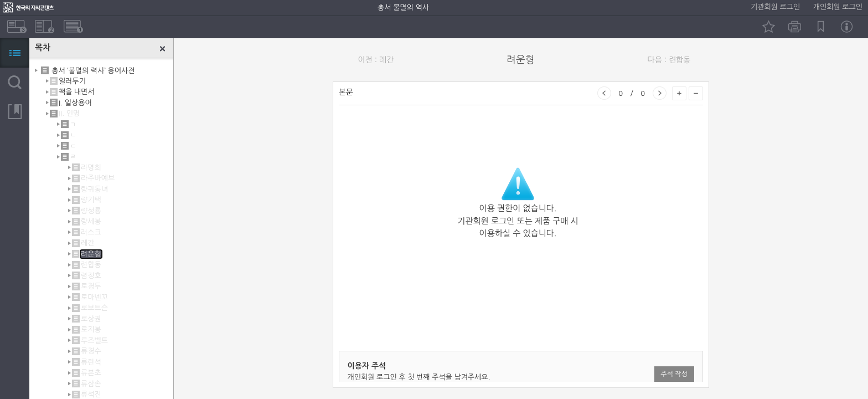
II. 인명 (69, 113)
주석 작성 (674, 374)
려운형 (91, 254)
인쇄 (795, 27)
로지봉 (91, 329)
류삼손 (91, 384)
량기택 (91, 200)
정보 (847, 27)
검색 (15, 82)
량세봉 (91, 221)
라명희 (91, 168)
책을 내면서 (77, 92)
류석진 (91, 394)
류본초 (91, 373)
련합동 (91, 265)
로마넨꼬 (94, 297)
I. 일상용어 (75, 103)
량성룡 (91, 211)
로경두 (91, 286)
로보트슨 (94, 308)
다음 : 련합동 (669, 60)
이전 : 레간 (376, 60)
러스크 (91, 232)
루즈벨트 (94, 341)
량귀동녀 (94, 189)
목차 (15, 53)
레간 (87, 243)
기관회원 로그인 (775, 7)
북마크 (821, 27)
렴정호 (91, 276)
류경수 (91, 351)
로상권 (91, 319)
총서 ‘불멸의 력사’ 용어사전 (93, 70)
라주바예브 (98, 178)
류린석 (91, 362)
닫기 (163, 49)
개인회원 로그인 (838, 7)
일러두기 (72, 81)
